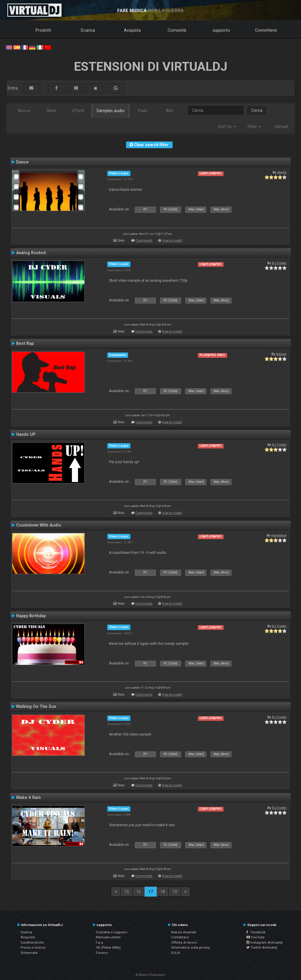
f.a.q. (100, 942)
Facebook (256, 932)
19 (175, 892)
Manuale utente (108, 937)
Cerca (257, 110)
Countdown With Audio (39, 525)
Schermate (29, 953)
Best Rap (25, 343)
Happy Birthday (31, 616)
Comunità (177, 30)
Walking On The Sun (36, 706)
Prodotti (43, 30)
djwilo (282, 172)
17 (151, 892)
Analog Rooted (31, 253)
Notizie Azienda (184, 932)
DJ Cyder (279, 263)
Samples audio (110, 111)
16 (139, 892)
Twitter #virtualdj (262, 947)
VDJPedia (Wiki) (108, 947)
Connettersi (266, 30)
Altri (170, 111)
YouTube (255, 937)
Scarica (88, 30)
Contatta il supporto (112, 932)
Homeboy (279, 535)
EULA (176, 953)
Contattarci (180, 937)
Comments (144, 241)
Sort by (227, 126)
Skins (51, 111)
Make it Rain (28, 797)
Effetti (78, 111)
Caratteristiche (32, 942)
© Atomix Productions (150, 975)
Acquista (132, 30)
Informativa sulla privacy (191, 947)
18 (163, 892)
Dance (22, 162)
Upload (281, 126)
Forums (102, 953)
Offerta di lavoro (184, 942)
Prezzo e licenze (33, 947)
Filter (254, 126)
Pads (143, 111)
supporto (221, 30)
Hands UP (26, 434)
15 (127, 892)
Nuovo (24, 111)
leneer (281, 354)
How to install (172, 241)
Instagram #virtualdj (265, 942)
